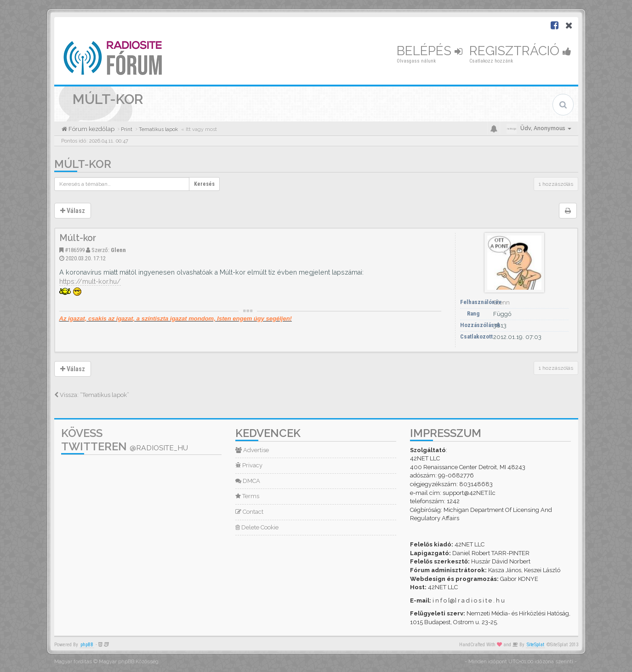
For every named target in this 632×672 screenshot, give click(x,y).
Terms (247, 496)
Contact (249, 512)
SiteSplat (535, 645)
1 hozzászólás (556, 184)
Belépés (430, 51)
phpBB (87, 645)
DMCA (248, 481)
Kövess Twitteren (125, 440)
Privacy (249, 465)
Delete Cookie (257, 527)
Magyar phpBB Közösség (129, 662)
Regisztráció (520, 51)
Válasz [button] (73, 211)
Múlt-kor (83, 164)
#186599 (75, 250)
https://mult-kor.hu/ (90, 281)
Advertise (252, 450)
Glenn (118, 250)
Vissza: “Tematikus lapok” (92, 395)
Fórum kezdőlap (91, 129)
